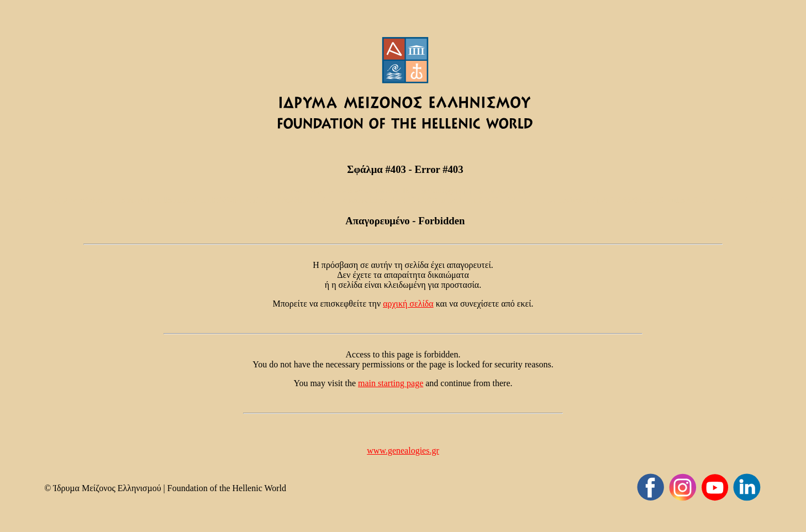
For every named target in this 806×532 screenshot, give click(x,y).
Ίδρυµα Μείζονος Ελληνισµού (107, 488)
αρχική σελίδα (408, 304)
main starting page (391, 383)
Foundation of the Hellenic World (227, 488)
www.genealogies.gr (403, 451)
